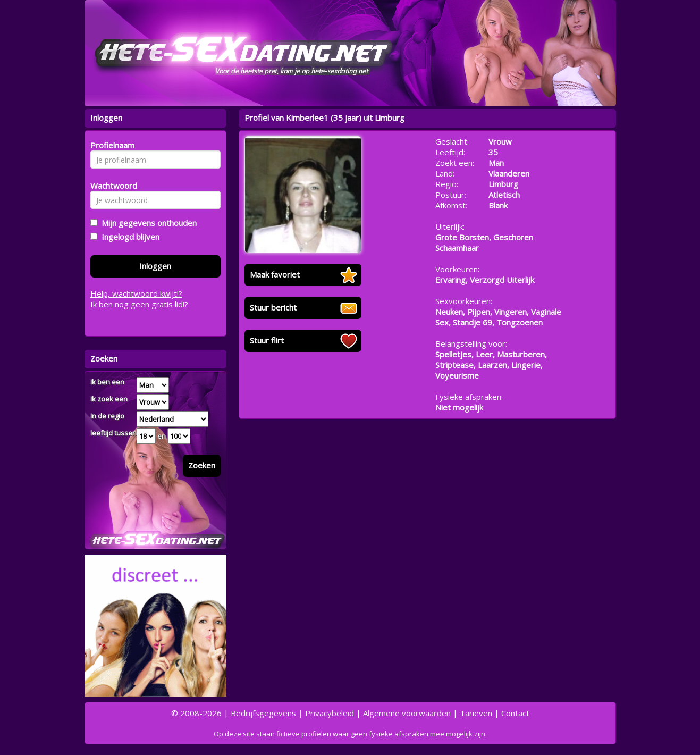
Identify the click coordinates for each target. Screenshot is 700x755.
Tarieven (476, 713)
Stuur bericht (273, 307)
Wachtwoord (111, 186)
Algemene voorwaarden (407, 713)
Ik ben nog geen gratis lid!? (139, 304)
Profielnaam (111, 145)
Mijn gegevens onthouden (147, 223)
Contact (515, 713)
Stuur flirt (267, 340)
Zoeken (202, 465)
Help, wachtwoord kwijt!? (136, 293)
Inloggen (155, 266)
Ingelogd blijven (128, 237)
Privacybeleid (330, 713)
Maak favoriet (275, 274)
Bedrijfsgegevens (263, 713)
